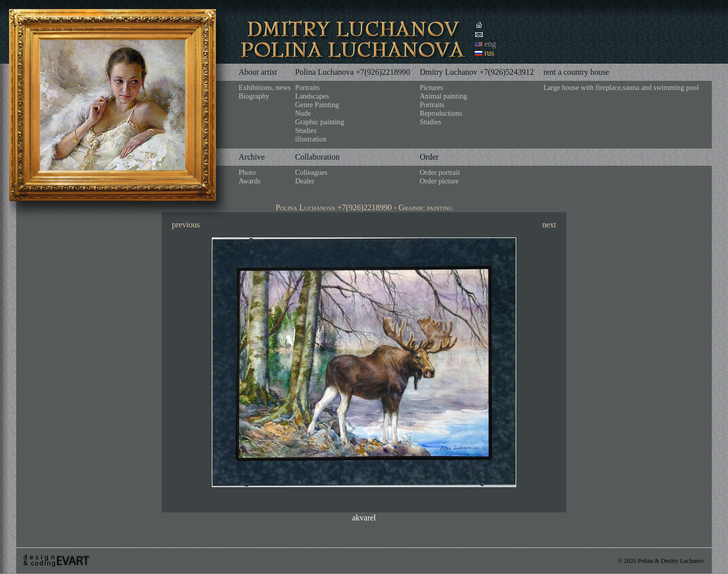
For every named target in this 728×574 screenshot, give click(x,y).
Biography (254, 96)
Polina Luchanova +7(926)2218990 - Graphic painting (364, 207)
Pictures (431, 87)
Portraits (308, 87)
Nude (303, 113)
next (549, 225)
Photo (247, 172)
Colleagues (311, 172)
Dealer (305, 181)
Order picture (439, 181)
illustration (311, 139)
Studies (306, 130)
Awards (249, 181)
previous (186, 225)
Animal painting (443, 96)
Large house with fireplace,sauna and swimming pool (621, 87)
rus (489, 53)
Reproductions (441, 113)
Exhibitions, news (265, 87)
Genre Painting (317, 105)
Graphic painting (320, 122)
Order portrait (440, 172)
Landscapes (312, 96)
